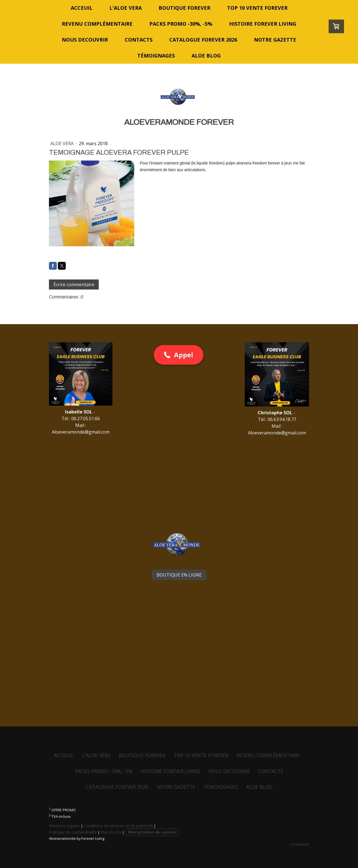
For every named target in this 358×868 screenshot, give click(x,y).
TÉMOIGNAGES (156, 56)
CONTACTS (139, 40)
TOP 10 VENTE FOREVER (257, 8)
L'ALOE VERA (126, 8)
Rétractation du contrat (152, 832)
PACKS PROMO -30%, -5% (181, 24)
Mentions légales (64, 826)
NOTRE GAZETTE (275, 40)
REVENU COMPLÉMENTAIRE (97, 24)
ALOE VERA (63, 144)
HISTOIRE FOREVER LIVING (263, 24)
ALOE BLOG (206, 56)
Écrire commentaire (74, 284)
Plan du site (111, 832)
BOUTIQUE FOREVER (184, 8)
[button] (178, 355)
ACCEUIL (82, 8)
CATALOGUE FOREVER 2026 (203, 40)
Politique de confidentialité (73, 832)
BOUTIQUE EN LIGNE (179, 575)
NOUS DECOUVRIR (85, 40)
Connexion (299, 844)
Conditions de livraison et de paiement (118, 826)
